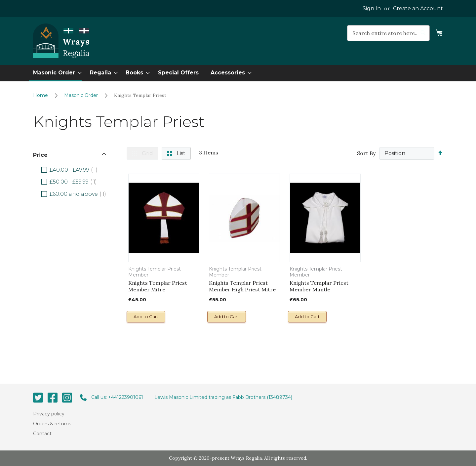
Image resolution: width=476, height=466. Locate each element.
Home (41, 95)
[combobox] (388, 33)
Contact (42, 434)
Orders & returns (52, 424)
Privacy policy (49, 413)
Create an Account (418, 8)
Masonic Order (82, 95)
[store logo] (61, 41)
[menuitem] (55, 73)
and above (80, 194)
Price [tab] (40, 155)
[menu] (238, 73)
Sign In (372, 8)
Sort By (366, 153)
